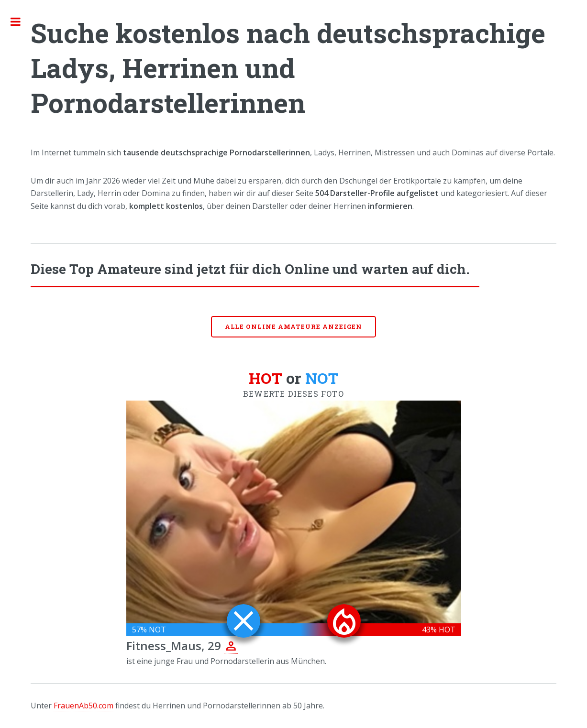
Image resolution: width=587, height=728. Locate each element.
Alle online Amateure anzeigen (294, 326)
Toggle (21, 22)
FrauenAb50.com (83, 706)
